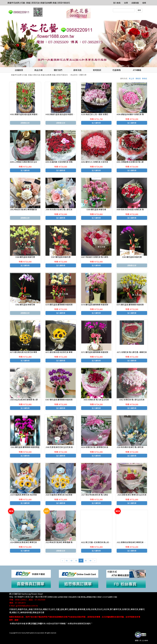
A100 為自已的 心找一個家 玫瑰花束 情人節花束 (100, 114)
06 (90, 560)
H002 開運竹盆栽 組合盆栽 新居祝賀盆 (61, 114)
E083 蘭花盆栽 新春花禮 (132, 257)
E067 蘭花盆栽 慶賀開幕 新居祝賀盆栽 (61, 400)
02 (72, 560)
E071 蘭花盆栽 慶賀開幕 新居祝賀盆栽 (96, 352)
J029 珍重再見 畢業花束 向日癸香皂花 (25, 495)
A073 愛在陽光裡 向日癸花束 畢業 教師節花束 (28, 352)
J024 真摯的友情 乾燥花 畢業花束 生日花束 (27, 542)
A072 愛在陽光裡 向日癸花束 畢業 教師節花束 (64, 352)
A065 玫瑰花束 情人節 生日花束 (96, 400)
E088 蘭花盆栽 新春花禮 (25, 257)
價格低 (145, 78)
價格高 (138, 78)
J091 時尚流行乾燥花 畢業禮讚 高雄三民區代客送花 (31, 209)
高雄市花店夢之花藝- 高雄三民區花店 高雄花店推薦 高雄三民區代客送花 (39, 3)
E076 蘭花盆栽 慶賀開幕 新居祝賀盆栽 (96, 305)
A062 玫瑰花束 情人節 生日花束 (132, 400)
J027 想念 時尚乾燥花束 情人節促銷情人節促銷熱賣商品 (104, 495)
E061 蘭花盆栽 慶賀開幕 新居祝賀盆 (25, 447)
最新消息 (77, 70)
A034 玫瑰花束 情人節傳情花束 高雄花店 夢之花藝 (101, 447)
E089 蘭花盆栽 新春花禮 (96, 209)
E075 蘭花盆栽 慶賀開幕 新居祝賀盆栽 (132, 305)
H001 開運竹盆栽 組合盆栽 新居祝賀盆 (25, 114)
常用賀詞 (97, 70)
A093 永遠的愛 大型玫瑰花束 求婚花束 (61, 162)
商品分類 (38, 70)
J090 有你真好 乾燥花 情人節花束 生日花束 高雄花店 (67, 209)
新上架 (132, 78)
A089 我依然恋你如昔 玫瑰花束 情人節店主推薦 (136, 209)
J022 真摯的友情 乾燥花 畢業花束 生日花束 (134, 542)
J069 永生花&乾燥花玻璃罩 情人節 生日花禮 (28, 400)
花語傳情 (117, 70)
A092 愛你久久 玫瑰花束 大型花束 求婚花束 (98, 162)
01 (67, 560)
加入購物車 (96, 123)
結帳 (144, 3)
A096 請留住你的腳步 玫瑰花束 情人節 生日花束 (136, 114)
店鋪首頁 (19, 70)
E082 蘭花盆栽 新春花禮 (25, 305)
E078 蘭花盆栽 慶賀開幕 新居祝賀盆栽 (61, 305)
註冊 (126, 3)
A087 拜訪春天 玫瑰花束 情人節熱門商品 (97, 257)
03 (76, 560)
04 (81, 560)
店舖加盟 (135, 3)
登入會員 (117, 3)
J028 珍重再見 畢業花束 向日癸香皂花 (61, 495)
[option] (78, 44)
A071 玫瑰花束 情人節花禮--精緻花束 (132, 352)
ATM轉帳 (137, 70)
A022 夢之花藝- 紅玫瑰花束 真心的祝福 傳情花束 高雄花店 (104, 542)
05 (86, 560)
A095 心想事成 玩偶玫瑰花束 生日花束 (25, 162)
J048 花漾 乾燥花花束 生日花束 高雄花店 (62, 447)
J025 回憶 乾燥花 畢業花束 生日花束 (132, 495)
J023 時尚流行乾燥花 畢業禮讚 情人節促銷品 (63, 542)
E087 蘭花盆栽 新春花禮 (61, 257)
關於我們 (58, 70)
